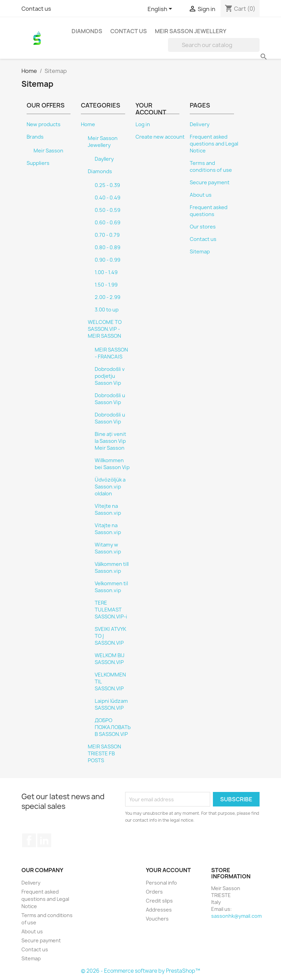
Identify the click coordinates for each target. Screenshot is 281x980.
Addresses (159, 910)
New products (44, 124)
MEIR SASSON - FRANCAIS (111, 353)
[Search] (214, 45)
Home (88, 124)
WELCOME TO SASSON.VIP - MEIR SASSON (105, 329)
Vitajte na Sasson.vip (108, 529)
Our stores (203, 227)
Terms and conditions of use (211, 167)
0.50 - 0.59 (107, 210)
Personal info (161, 883)
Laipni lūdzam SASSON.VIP (111, 704)
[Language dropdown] (161, 9)
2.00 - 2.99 (107, 297)
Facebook (29, 840)
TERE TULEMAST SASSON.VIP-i (111, 610)
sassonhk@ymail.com (236, 916)
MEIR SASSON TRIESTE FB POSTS (104, 754)
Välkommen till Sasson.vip (112, 568)
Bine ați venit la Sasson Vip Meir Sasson (110, 441)
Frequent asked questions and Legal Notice (214, 144)
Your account (168, 870)
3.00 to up (107, 310)
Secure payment (210, 183)
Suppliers (38, 163)
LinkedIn (44, 840)
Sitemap (200, 252)
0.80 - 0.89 (107, 248)
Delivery (200, 124)
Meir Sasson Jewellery (191, 31)
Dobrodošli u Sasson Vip (110, 399)
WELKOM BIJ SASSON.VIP (110, 659)
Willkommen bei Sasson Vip (112, 464)
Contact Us (129, 31)
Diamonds (87, 31)
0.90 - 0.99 (107, 260)
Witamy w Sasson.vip (108, 548)
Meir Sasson (48, 151)
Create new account (160, 137)
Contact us (36, 9)
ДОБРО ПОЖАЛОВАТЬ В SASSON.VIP (113, 727)
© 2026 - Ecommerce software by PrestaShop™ (140, 971)
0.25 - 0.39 (107, 185)
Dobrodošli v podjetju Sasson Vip (110, 376)
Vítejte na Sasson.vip (108, 510)
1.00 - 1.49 (106, 272)
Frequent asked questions (209, 211)
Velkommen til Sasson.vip (111, 587)
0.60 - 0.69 (107, 223)
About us (201, 195)
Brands (35, 137)
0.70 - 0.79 (107, 235)
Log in (143, 124)
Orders (154, 892)
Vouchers (157, 919)
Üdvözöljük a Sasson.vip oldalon (110, 487)
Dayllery (104, 159)
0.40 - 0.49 (107, 198)
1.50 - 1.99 (106, 285)
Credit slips (159, 901)
